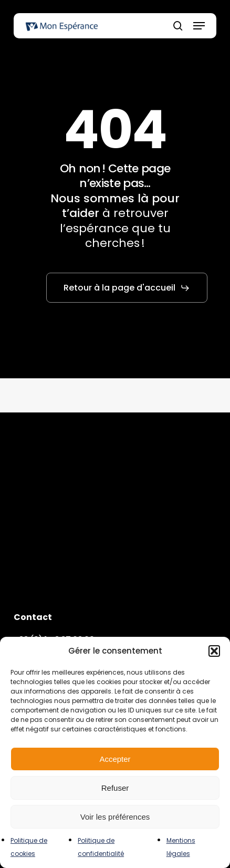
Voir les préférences (115, 817)
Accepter (115, 759)
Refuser (115, 788)
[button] (214, 651)
